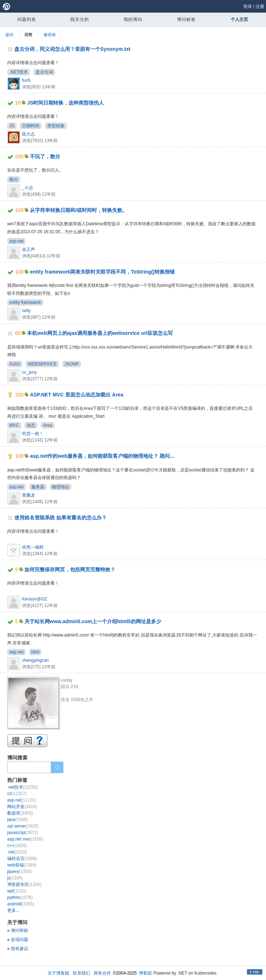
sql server (23, 826)
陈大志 (28, 134)
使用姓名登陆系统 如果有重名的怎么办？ (61, 518)
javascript (23, 833)
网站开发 (22, 807)
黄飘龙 (28, 495)
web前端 (22, 865)
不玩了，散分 (45, 156)
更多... (13, 910)
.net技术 (23, 787)
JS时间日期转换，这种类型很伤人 (65, 103)
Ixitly (26, 311)
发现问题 (19, 940)
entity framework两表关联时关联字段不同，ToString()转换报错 (102, 272)
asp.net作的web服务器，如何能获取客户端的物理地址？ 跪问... (102, 456)
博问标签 (186, 19)
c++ (17, 846)
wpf (17, 891)
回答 (28, 35)
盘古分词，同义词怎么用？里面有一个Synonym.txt (72, 49)
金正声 (28, 249)
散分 (14, 179)
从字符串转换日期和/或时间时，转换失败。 (79, 210)
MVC (14, 425)
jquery (19, 872)
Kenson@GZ (35, 599)
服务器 (38, 487)
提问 (9, 35)
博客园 (145, 973)
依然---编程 (33, 547)
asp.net (16, 241)
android (21, 904)
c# (17, 794)
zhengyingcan (35, 660)
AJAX (15, 364)
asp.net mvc (25, 839)
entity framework (25, 302)
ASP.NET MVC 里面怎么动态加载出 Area (77, 395)
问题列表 (27, 19)
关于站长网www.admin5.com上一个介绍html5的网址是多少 (93, 621)
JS (12, 126)
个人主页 (239, 19)
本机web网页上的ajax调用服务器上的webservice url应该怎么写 (100, 333)
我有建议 (19, 949)
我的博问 (133, 19)
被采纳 (50, 35)
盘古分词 (44, 72)
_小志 (28, 188)
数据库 (20, 813)
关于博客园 (58, 973)
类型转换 (56, 126)
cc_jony (29, 372)
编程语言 (22, 859)
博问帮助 (19, 931)
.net (17, 852)
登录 (248, 6)
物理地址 (61, 487)
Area (47, 425)
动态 (31, 425)
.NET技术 (19, 72)
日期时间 (31, 126)
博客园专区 (24, 884)
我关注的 (80, 19)
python (20, 897)
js (15, 878)
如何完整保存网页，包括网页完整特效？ (70, 569)
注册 (260, 6)
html (36, 652)
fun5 (26, 80)
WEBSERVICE (42, 364)
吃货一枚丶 (33, 434)
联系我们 (81, 973)
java (17, 820)
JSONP (72, 364)
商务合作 (102, 973)
